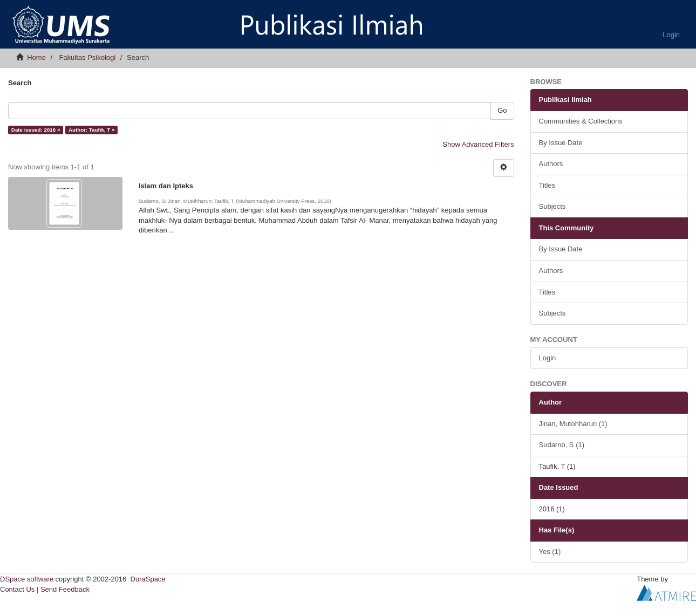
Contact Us (17, 589)
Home (36, 57)
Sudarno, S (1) (562, 445)
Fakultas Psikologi (87, 57)
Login (548, 358)
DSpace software (27, 579)
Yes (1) (550, 552)
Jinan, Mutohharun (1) (573, 424)
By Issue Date (561, 143)
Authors (551, 164)
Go (502, 110)
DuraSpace (148, 579)
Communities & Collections (581, 121)
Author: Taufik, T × (92, 130)
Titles (547, 185)
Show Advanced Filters (478, 144)
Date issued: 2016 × (36, 130)
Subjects (552, 206)
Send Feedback (65, 589)
